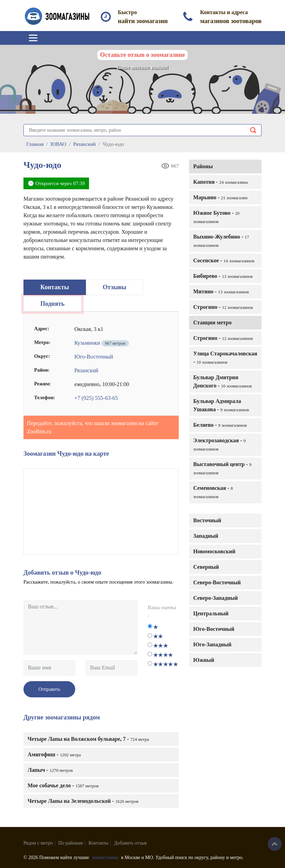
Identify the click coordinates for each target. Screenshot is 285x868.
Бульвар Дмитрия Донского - (223, 381)
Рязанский (86, 370)
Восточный (207, 520)
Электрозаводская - (219, 445)
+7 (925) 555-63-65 (96, 398)
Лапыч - (50, 770)
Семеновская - (213, 492)
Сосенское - (224, 260)
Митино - (221, 291)
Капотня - (220, 182)
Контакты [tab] (55, 287)
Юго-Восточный (214, 629)
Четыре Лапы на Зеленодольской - (83, 801)
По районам (71, 843)
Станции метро (212, 322)
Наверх (275, 844)
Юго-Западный (212, 644)
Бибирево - (223, 276)
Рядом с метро (38, 843)
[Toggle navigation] (33, 38)
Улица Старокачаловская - (225, 358)
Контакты (99, 843)
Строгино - (223, 307)
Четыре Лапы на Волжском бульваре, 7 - (88, 739)
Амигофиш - (54, 754)
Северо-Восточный (217, 582)
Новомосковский (214, 551)
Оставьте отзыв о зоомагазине (142, 55)
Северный (206, 567)
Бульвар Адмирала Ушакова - (221, 405)
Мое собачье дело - (63, 785)
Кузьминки (87, 343)
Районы (203, 166)
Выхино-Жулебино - (221, 241)
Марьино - (220, 197)
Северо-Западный (215, 598)
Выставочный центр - (222, 468)
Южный (204, 660)
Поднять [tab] (52, 304)
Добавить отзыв (131, 843)
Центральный (211, 613)
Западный (206, 536)
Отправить (49, 689)
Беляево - (220, 425)
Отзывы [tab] (115, 287)
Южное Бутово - (216, 217)
